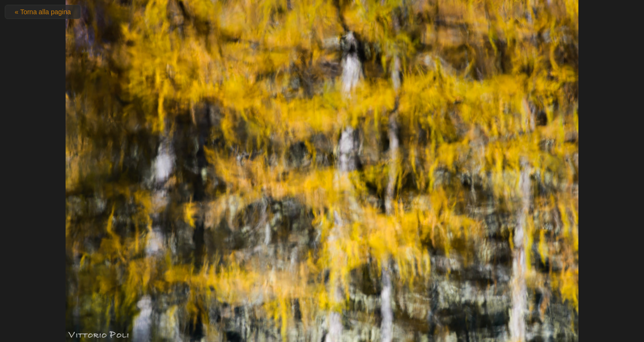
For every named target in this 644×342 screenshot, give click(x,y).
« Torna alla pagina (43, 12)
